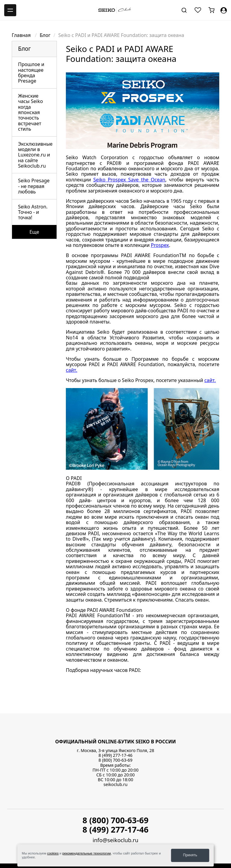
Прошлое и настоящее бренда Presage (31, 73)
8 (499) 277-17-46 (116, 755)
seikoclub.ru (115, 784)
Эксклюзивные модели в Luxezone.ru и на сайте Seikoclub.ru (35, 155)
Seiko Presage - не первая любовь (34, 186)
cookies (53, 853)
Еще (34, 232)
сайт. (72, 370)
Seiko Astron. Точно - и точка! (33, 212)
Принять (190, 855)
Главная (22, 35)
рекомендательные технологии (86, 853)
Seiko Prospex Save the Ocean (129, 180)
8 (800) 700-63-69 (116, 760)
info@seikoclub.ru (115, 840)
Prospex (160, 245)
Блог (45, 35)
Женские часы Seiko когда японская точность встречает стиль (31, 112)
